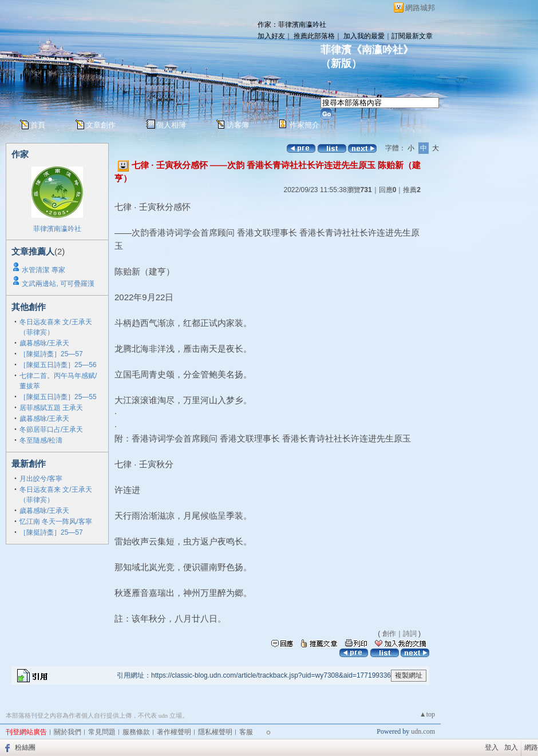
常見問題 (102, 732)
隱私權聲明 (215, 732)
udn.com (423, 731)
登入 (492, 747)
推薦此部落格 (314, 36)
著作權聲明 (174, 732)
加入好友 (271, 36)
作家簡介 (304, 125)
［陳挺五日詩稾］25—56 (58, 365)
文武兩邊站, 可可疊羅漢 (58, 284)
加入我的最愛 (364, 36)
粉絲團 (25, 747)
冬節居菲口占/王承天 (51, 429)
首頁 (38, 125)
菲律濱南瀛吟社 (57, 229)
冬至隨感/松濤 (41, 440)
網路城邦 (420, 8)
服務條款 (136, 732)
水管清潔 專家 (43, 270)
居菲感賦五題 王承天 (51, 408)
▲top (427, 714)
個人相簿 (171, 125)
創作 (389, 634)
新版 (341, 63)
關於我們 (68, 732)
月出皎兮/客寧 (41, 479)
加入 (511, 747)
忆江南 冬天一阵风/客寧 (56, 522)
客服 (246, 732)
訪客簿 (238, 125)
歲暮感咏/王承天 (44, 343)
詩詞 (410, 634)
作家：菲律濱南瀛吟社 (292, 25)
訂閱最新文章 (412, 36)
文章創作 (101, 125)
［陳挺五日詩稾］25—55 (58, 397)
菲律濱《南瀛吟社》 (367, 50)
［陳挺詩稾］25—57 (51, 354)
